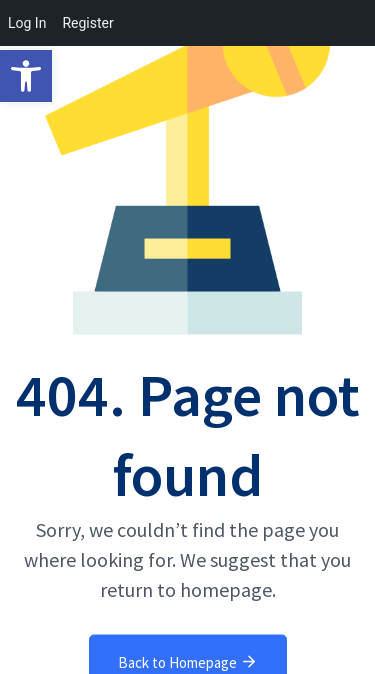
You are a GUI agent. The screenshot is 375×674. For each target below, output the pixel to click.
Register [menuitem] (87, 23)
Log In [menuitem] (27, 23)
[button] (26, 76)
